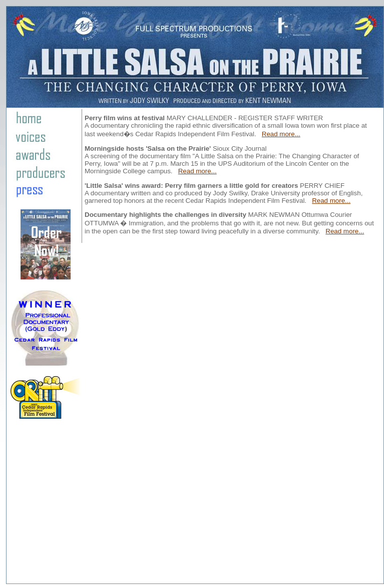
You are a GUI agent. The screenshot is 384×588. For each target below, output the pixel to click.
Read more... (281, 134)
